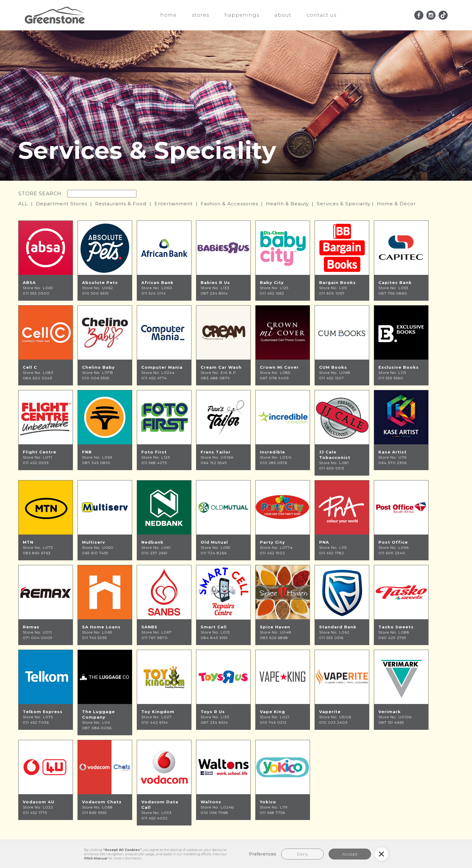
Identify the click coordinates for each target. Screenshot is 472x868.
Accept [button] (350, 854)
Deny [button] (302, 854)
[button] (381, 854)
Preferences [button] (263, 854)
